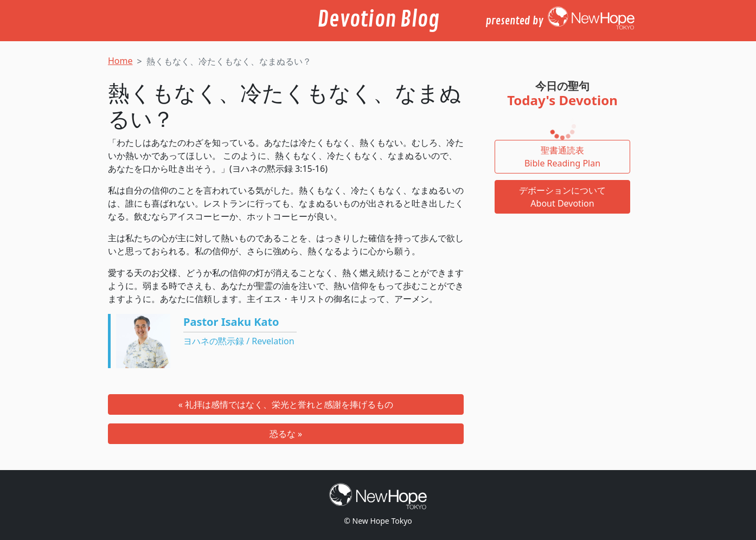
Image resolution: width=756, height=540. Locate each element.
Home (120, 61)
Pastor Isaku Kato (231, 322)
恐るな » (286, 434)
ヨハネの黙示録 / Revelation (239, 341)
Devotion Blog (378, 20)
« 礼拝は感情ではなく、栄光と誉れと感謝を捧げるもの (286, 404)
